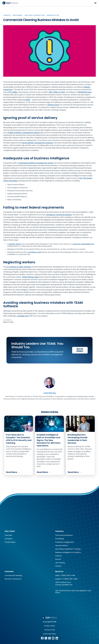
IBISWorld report (85, 92)
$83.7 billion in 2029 (57, 92)
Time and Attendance (64, 535)
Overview (8, 535)
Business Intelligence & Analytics (68, 552)
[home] (10, 3)
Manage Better (53, 15)
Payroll (58, 559)
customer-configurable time (83, 244)
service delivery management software (37, 143)
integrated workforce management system (36, 163)
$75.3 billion (13, 92)
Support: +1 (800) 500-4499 (66, 579)
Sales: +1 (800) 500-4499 (65, 575)
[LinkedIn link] (57, 638)
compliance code (34, 252)
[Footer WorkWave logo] (49, 618)
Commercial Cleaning (13, 575)
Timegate (7, 15)
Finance (58, 556)
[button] (95, 3)
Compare (8, 539)
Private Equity (10, 542)
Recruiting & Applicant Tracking (68, 549)
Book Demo (80, 350)
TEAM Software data (30, 277)
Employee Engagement (65, 542)
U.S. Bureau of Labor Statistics (19, 267)
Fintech (58, 566)
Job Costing (60, 563)
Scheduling (60, 539)
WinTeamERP (18, 15)
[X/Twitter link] (46, 638)
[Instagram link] (49, 638)
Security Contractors (13, 579)
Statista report (53, 105)
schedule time (23, 316)
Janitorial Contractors (35, 15)
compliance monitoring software (59, 215)
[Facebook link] (42, 638)
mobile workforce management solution (24, 133)
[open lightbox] (49, 51)
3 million (27, 100)
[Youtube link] (53, 638)
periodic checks (15, 244)
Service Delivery (62, 546)
